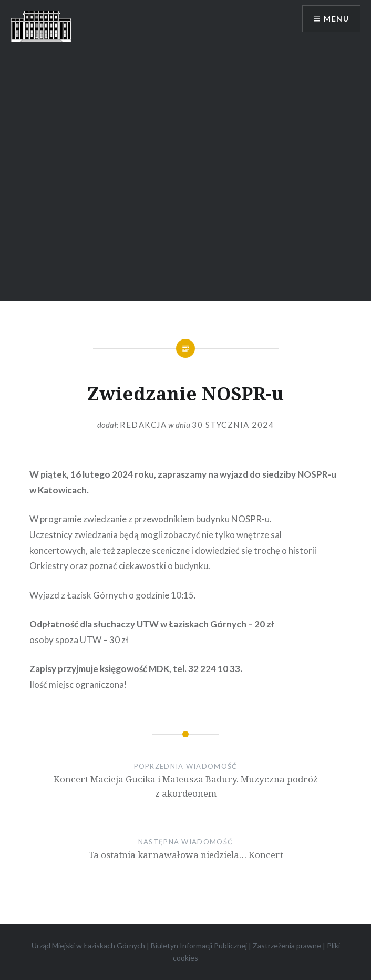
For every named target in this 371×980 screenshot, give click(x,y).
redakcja (143, 425)
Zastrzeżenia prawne (287, 946)
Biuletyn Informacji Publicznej (199, 946)
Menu (336, 19)
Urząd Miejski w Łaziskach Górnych (88, 946)
